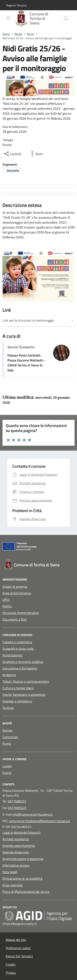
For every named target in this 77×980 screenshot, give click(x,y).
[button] (16, 5)
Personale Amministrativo (21, 613)
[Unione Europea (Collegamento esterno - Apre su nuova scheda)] (38, 547)
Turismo (8, 708)
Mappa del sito (16, 940)
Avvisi (30, 34)
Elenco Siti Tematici (19, 956)
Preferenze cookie (18, 948)
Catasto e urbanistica (17, 642)
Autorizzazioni (12, 655)
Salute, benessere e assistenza (24, 695)
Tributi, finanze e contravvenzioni (26, 681)
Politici (7, 606)
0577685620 (17, 808)
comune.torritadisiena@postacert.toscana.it (39, 821)
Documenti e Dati (15, 619)
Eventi (7, 773)
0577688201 (17, 801)
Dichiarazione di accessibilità (22, 878)
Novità (18, 34)
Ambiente (9, 675)
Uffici (6, 600)
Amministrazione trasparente (23, 859)
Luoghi (7, 766)
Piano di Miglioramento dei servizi (26, 892)
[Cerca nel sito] (66, 18)
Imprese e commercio (17, 701)
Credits (11, 964)
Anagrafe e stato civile (18, 649)
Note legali (10, 872)
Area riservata (12, 885)
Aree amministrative (17, 593)
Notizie (7, 730)
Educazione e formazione (20, 668)
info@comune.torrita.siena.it (33, 814)
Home (6, 34)
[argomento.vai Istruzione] (13, 170)
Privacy (11, 973)
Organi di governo (15, 586)
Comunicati (10, 737)
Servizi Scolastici (21, 347)
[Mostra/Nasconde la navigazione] (8, 18)
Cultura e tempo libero (18, 688)
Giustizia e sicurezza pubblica (23, 662)
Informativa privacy (16, 865)
